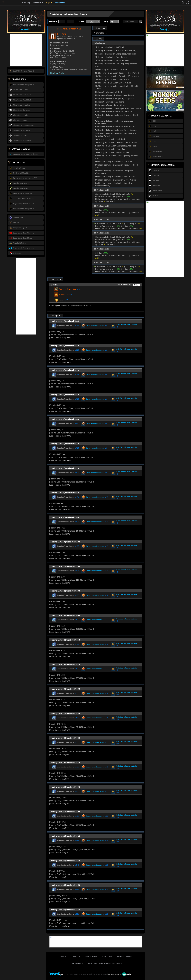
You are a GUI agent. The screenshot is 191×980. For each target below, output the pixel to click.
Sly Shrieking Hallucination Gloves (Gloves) (113, 83)
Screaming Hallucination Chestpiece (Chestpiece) (116, 146)
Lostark (6, 3)
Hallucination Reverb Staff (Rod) (109, 92)
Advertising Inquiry (124, 956)
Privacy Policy (107, 956)
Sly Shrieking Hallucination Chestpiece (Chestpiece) (117, 76)
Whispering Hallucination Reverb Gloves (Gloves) (116, 130)
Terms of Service (91, 956)
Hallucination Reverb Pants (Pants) (110, 102)
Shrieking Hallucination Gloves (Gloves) (112, 60)
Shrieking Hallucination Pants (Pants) (111, 57)
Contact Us (76, 956)
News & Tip (26, 3)
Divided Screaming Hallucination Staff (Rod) (114, 161)
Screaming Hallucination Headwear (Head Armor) (116, 142)
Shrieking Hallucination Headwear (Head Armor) (116, 50)
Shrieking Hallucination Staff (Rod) (110, 47)
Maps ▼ (49, 3)
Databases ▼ (38, 3)
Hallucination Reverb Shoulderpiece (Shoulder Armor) (118, 108)
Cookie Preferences (76, 963)
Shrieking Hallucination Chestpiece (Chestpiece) (116, 54)
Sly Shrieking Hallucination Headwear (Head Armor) (117, 73)
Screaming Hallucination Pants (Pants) (111, 149)
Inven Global (13, 3)
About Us (63, 956)
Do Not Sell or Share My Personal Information (105, 963)
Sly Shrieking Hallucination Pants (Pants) (112, 79)
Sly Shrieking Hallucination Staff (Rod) (111, 69)
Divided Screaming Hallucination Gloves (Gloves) (116, 180)
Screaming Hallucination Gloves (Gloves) (112, 152)
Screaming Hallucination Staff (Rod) (110, 139)
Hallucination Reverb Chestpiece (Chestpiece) (114, 98)
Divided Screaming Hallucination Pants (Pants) (115, 176)
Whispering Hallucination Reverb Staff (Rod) (114, 112)
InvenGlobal (60, 3)
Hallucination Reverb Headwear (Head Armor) (115, 95)
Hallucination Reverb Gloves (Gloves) (111, 105)
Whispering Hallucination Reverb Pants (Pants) (115, 127)
